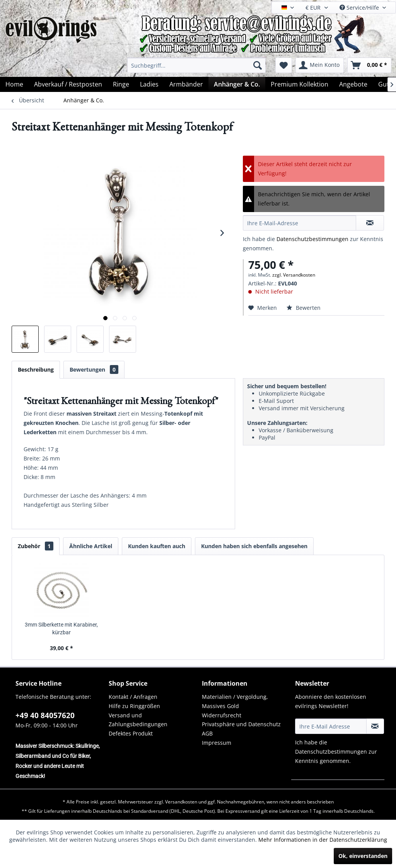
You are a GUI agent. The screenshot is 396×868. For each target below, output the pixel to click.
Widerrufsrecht (222, 715)
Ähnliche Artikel (91, 546)
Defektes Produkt (131, 733)
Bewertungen (94, 369)
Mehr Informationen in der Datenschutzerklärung (323, 840)
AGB (207, 733)
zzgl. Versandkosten (294, 275)
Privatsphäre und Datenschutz (241, 724)
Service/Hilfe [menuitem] (360, 8)
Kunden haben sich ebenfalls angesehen (254, 546)
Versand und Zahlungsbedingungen (138, 720)
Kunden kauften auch (157, 546)
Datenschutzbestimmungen (312, 239)
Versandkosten (181, 802)
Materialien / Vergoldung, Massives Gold (235, 701)
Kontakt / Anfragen (133, 697)
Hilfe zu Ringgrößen (134, 706)
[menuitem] (196, 65)
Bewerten (304, 308)
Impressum (217, 743)
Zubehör (36, 546)
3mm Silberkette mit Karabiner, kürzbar (61, 628)
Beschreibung (36, 369)
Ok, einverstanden (363, 856)
